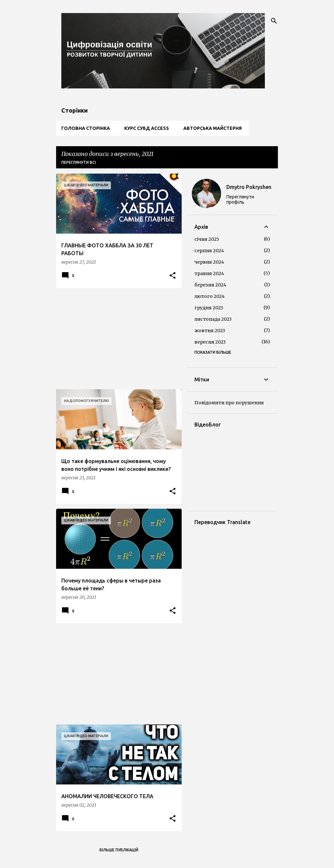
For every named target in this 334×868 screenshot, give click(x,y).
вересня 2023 (210, 342)
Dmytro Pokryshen (249, 187)
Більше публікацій (119, 850)
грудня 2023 (209, 308)
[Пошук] (274, 21)
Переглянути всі (79, 162)
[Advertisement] (116, 339)
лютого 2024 (210, 296)
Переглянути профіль (240, 199)
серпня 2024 (209, 251)
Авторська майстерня (213, 128)
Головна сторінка (86, 128)
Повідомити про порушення (229, 403)
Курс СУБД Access (147, 128)
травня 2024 (209, 273)
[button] (173, 276)
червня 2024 (209, 262)
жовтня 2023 (210, 331)
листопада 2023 (213, 319)
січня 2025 (207, 239)
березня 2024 (210, 285)
